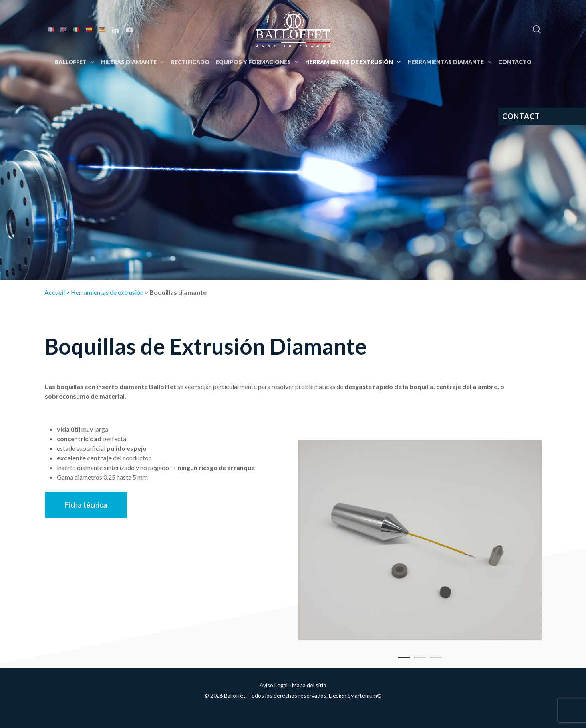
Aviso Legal (274, 685)
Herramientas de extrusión (107, 292)
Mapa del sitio (309, 685)
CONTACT (521, 116)
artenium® (368, 695)
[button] (86, 505)
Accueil (55, 292)
